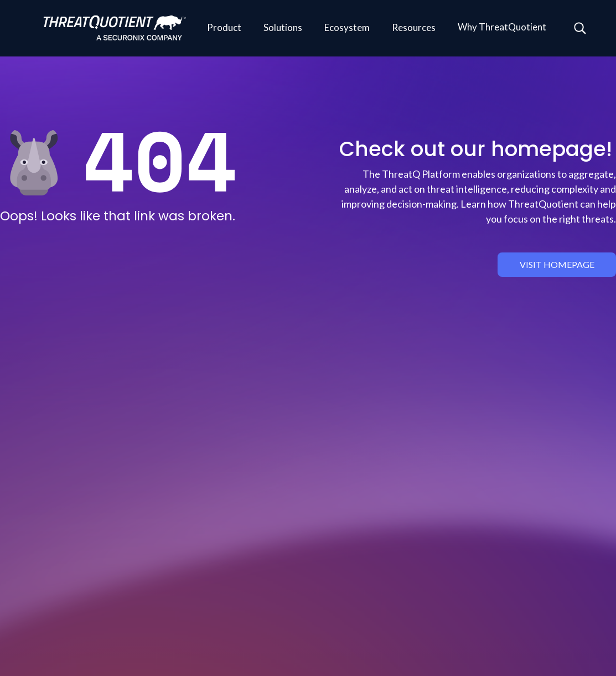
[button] (224, 28)
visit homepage (557, 264)
